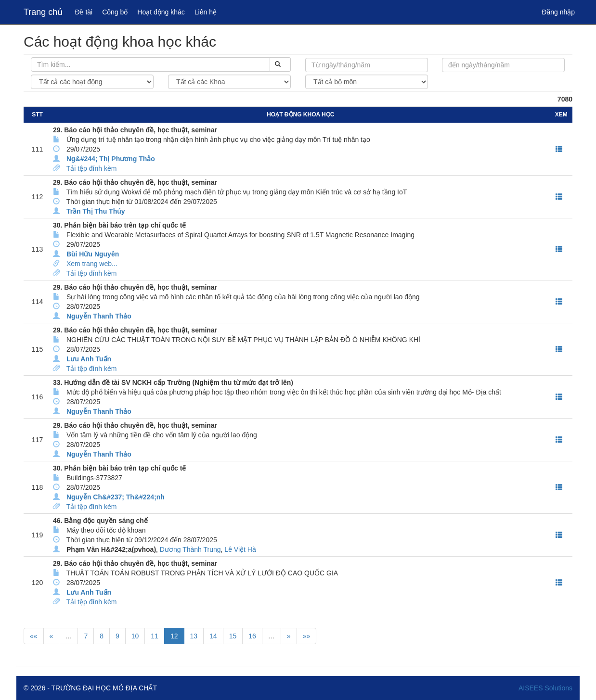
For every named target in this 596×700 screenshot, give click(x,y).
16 (252, 636)
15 (233, 636)
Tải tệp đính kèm (92, 168)
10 (135, 636)
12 (174, 636)
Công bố (115, 12)
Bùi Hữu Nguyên (93, 254)
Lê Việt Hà (240, 549)
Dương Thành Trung (190, 549)
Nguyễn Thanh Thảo (99, 316)
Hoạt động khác (161, 12)
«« (34, 636)
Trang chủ (43, 12)
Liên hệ (206, 12)
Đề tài (84, 12)
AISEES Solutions (545, 688)
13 (194, 636)
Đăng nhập (558, 12)
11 (155, 636)
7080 (565, 99)
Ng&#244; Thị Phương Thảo (111, 159)
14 (213, 636)
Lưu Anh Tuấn (89, 359)
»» (307, 636)
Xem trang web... (92, 264)
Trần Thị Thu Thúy (96, 211)
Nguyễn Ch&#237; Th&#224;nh (116, 497)
